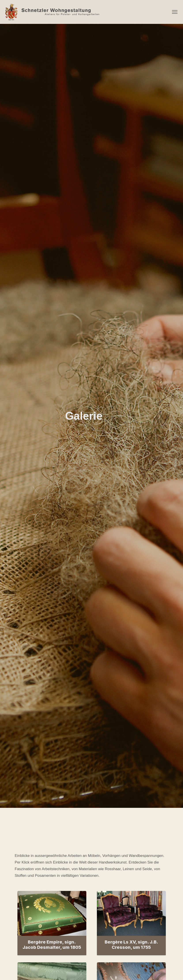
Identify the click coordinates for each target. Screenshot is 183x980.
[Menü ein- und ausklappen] (175, 12)
